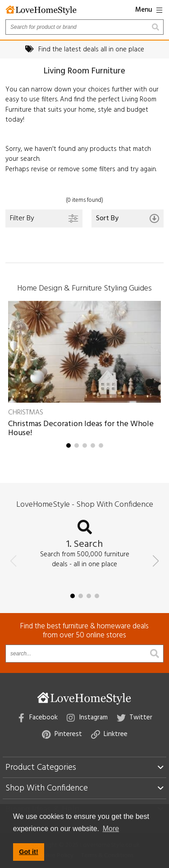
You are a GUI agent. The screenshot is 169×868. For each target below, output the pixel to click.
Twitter (135, 718)
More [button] (111, 829)
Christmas (26, 413)
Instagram (87, 718)
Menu (149, 10)
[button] (69, 445)
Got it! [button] (28, 852)
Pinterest (62, 734)
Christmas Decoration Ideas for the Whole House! (81, 429)
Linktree (109, 734)
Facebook (38, 718)
